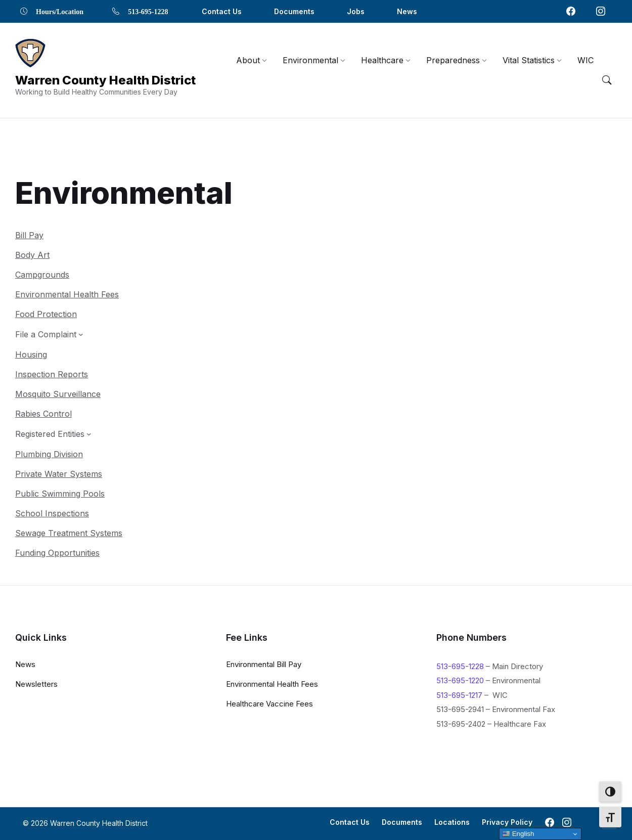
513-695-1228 (460, 666)
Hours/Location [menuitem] (60, 11)
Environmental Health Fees (272, 683)
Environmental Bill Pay (264, 664)
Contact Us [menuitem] (222, 11)
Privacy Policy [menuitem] (507, 822)
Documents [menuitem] (294, 11)
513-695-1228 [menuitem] (148, 11)
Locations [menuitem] (452, 822)
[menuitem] (248, 60)
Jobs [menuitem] (356, 11)
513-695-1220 (460, 680)
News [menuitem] (407, 11)
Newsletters (36, 683)
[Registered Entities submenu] (53, 411)
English (518, 834)
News (25, 664)
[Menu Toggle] (607, 80)
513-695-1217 (459, 695)
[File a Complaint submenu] (49, 312)
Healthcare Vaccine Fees (269, 703)
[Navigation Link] (30, 54)
